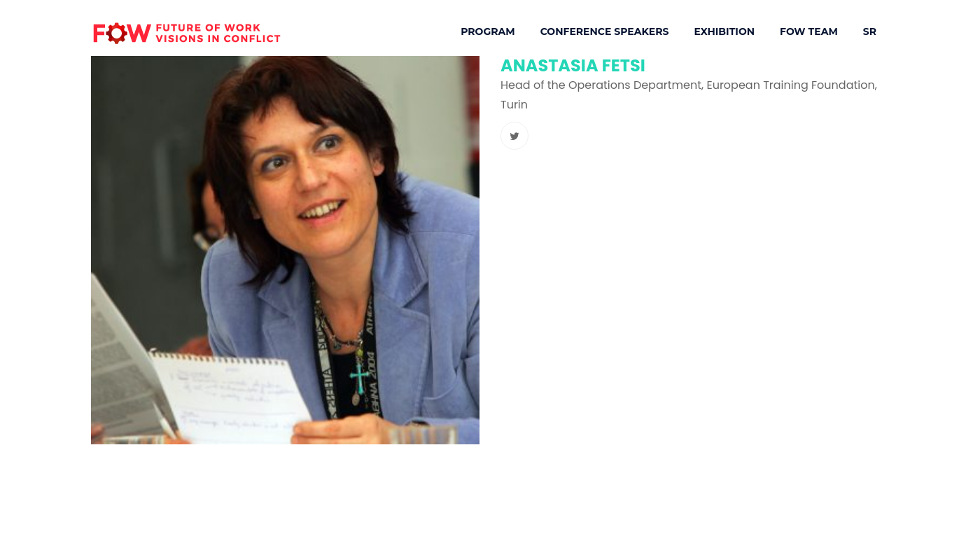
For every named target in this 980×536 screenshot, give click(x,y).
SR (870, 31)
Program (488, 31)
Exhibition (724, 31)
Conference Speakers (605, 31)
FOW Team (809, 31)
